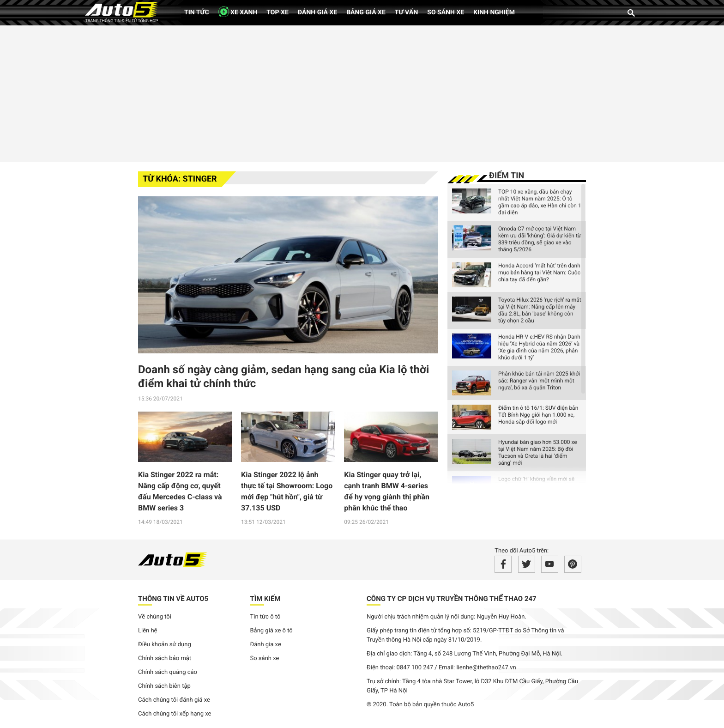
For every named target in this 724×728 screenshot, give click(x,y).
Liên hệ (148, 631)
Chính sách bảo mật (165, 658)
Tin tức (197, 12)
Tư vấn (407, 12)
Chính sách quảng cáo (168, 672)
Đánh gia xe (266, 645)
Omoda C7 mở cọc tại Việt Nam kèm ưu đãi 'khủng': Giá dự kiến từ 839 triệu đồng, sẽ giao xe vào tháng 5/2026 (540, 239)
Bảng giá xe (366, 12)
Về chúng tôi (155, 617)
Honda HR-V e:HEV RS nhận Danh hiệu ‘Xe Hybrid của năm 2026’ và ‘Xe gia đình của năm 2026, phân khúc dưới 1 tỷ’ (539, 347)
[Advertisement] (362, 92)
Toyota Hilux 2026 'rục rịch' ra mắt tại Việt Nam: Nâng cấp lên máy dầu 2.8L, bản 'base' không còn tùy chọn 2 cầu (540, 310)
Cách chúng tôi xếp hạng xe (175, 714)
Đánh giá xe (317, 12)
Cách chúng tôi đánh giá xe (174, 700)
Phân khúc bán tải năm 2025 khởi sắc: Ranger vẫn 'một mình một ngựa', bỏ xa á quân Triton (539, 381)
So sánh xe (446, 12)
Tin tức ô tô (265, 617)
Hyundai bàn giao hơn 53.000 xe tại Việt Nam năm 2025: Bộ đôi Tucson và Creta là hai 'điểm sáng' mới (538, 452)
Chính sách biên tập (164, 686)
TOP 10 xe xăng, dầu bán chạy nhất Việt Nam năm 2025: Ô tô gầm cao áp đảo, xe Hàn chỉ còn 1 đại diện (540, 202)
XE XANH (238, 12)
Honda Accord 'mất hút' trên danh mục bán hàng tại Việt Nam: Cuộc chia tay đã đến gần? (539, 273)
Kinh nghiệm (494, 12)
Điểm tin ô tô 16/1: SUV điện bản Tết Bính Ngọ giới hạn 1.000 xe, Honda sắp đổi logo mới (538, 415)
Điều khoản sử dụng (165, 645)
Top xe (277, 12)
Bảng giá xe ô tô (271, 631)
